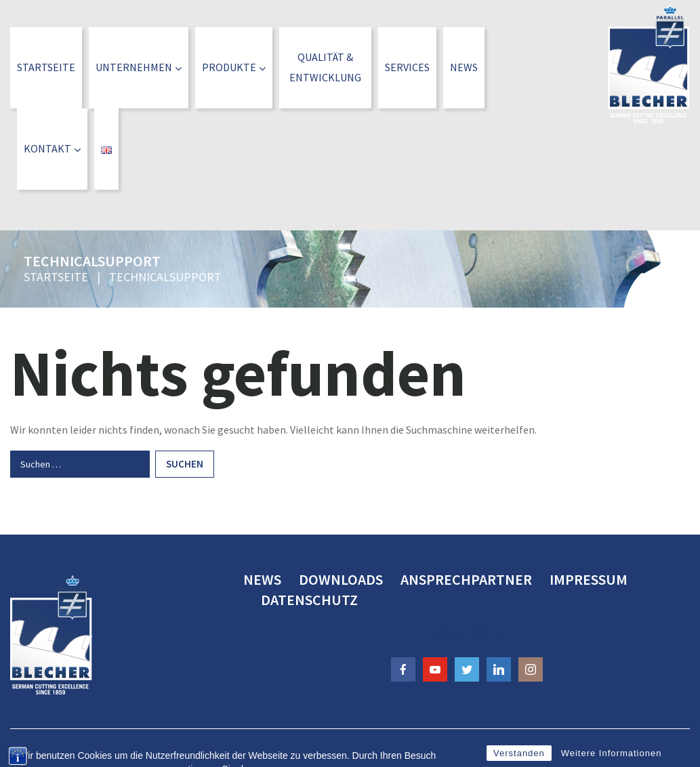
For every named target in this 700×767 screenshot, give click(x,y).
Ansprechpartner (466, 579)
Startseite (46, 67)
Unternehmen (139, 67)
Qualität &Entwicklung (325, 67)
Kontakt (52, 148)
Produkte (234, 67)
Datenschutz (309, 600)
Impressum (589, 579)
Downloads (341, 579)
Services (407, 67)
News (464, 67)
